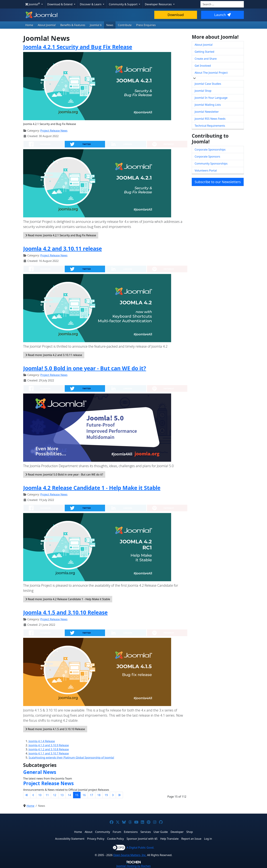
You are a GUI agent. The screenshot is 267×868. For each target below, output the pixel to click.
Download (176, 15)
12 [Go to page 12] (55, 795)
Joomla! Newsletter (207, 112)
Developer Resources (159, 4)
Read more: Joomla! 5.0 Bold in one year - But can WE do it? (64, 474)
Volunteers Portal (206, 170)
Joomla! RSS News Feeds (210, 119)
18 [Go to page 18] (99, 795)
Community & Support (123, 4)
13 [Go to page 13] (62, 795)
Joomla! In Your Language (211, 98)
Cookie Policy (116, 839)
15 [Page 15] (77, 795)
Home (29, 25)
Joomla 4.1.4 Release (42, 741)
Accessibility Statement (70, 839)
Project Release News (54, 131)
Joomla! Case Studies (208, 84)
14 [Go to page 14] (69, 795)
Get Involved (203, 66)
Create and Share (206, 59)
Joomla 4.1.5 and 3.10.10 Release (65, 612)
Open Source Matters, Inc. (130, 855)
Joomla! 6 (96, 25)
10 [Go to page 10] (40, 795)
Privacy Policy (96, 839)
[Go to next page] (113, 795)
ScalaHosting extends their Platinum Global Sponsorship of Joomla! (71, 758)
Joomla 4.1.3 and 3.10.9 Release (49, 745)
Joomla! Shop (203, 91)
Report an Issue (191, 839)
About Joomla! (47, 25)
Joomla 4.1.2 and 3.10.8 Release (49, 749)
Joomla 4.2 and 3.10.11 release (62, 248)
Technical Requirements (210, 126)
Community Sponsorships (211, 164)
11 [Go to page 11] (47, 795)
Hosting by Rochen (133, 866)
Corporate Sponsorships (210, 150)
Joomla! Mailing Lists (208, 105)
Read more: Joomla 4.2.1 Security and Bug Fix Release (61, 235)
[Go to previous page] (33, 795)
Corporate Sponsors (207, 157)
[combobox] (222, 4)
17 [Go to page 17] (91, 795)
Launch (222, 15)
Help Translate (169, 839)
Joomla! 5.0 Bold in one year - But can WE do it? (85, 368)
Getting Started (204, 52)
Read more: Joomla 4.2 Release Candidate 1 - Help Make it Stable (68, 599)
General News (40, 772)
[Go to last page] (119, 795)
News (110, 25)
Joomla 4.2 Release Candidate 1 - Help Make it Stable (92, 488)
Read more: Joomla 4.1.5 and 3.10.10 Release (55, 729)
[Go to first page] (27, 795)
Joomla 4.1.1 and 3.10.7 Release (49, 753)
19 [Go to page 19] (106, 795)
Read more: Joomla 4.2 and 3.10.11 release (54, 355)
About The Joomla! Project (211, 73)
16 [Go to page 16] (84, 795)
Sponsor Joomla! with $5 (142, 839)
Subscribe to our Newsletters (218, 182)
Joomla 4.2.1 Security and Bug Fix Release (78, 47)
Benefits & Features (73, 25)
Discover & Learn (91, 4)
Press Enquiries (146, 25)
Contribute (125, 25)
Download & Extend (60, 4)
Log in (208, 839)
